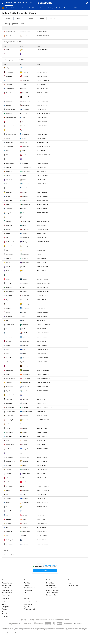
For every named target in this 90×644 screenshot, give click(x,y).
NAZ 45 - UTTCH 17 (42, 536)
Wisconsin (25, 76)
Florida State (26, 105)
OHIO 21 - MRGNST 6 (42, 213)
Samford (25, 403)
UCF (7, 494)
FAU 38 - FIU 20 (41, 321)
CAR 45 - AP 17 (41, 399)
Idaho (24, 267)
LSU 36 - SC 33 (41, 97)
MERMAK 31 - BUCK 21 (43, 333)
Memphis (8, 105)
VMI (7, 238)
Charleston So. (10, 163)
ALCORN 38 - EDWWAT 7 (44, 283)
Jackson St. (26, 436)
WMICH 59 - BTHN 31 (43, 366)
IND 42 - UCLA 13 (41, 478)
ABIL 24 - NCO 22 (42, 271)
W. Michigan (26, 366)
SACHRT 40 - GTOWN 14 (44, 147)
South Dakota (10, 254)
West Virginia (10, 246)
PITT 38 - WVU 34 (42, 246)
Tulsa (24, 118)
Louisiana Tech (10, 89)
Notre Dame (11, 217)
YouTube (5, 602)
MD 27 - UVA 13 (41, 519)
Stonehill (8, 345)
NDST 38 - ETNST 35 (42, 287)
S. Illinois (25, 445)
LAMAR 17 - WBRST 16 (43, 453)
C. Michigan (9, 85)
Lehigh (8, 68)
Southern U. (9, 436)
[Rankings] (51, 8)
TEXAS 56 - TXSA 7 (42, 441)
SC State (8, 341)
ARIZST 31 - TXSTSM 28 (43, 36)
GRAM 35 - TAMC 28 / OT (44, 383)
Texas (25, 441)
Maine (24, 209)
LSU (8, 97)
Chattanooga (26, 304)
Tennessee (26, 503)
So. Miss (25, 432)
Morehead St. (10, 192)
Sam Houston (26, 374)
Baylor (24, 465)
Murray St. (25, 420)
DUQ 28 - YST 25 (41, 167)
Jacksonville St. (10, 407)
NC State (25, 89)
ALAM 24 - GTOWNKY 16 (44, 378)
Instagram (5, 607)
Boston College (12, 126)
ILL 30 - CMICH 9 (42, 85)
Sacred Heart (26, 147)
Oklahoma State (12, 118)
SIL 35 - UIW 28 (41, 445)
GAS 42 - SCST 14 (42, 341)
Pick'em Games (7, 583)
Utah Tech (25, 536)
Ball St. (8, 205)
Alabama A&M (26, 378)
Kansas (24, 50)
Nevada (8, 196)
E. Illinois (8, 474)
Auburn (24, 486)
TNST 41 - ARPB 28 (42, 395)
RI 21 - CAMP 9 (41, 308)
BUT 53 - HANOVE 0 (42, 329)
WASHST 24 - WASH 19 (43, 242)
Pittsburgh (25, 246)
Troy (7, 250)
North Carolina (26, 337)
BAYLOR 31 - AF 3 (42, 465)
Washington (26, 242)
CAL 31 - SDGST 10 (42, 540)
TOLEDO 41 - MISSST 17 (43, 490)
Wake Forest (26, 362)
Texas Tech (25, 113)
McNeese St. (26, 511)
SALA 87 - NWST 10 (42, 32)
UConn (8, 349)
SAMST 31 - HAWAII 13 (43, 374)
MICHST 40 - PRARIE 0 (43, 200)
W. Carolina (9, 316)
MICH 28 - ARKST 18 (42, 72)
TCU (24, 494)
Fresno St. (25, 544)
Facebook (5, 609)
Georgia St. (25, 449)
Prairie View (9, 200)
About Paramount (30, 588)
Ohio (24, 213)
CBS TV (26, 593)
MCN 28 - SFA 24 (42, 511)
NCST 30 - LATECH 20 (43, 89)
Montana (25, 192)
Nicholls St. (9, 532)
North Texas (9, 113)
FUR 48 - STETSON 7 (43, 176)
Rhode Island (26, 308)
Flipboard (5, 616)
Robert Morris (26, 101)
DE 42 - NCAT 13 (41, 151)
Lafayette (25, 122)
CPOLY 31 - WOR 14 (42, 507)
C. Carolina (9, 155)
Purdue (24, 217)
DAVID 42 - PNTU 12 (42, 428)
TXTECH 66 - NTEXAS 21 (43, 113)
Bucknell (25, 333)
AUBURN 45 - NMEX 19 (43, 486)
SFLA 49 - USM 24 (42, 432)
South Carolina (26, 97)
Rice (7, 515)
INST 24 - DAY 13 (41, 300)
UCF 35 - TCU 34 (41, 494)
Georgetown (9, 147)
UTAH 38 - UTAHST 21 (43, 279)
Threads (5, 614)
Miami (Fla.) (27, 205)
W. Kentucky (9, 457)
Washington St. (10, 242)
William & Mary (10, 292)
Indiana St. (25, 300)
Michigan (26, 72)
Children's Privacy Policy (54, 588)
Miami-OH (25, 93)
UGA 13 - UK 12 (41, 499)
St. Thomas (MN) (27, 159)
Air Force (8, 465)
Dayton (8, 300)
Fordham (25, 142)
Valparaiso (25, 461)
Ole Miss (9, 362)
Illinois (24, 85)
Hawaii (8, 374)
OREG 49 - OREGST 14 (43, 221)
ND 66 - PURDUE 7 (42, 217)
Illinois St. (25, 130)
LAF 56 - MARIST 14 (42, 122)
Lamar (24, 453)
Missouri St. (26, 416)
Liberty (24, 354)
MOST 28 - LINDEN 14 (43, 416)
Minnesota (25, 196)
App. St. (8, 263)
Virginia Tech (9, 358)
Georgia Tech (26, 238)
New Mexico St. (10, 544)
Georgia (9, 499)
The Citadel (26, 109)
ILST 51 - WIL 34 (41, 130)
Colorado (9, 470)
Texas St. (25, 36)
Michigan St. (26, 200)
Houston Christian (27, 412)
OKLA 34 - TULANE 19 (43, 229)
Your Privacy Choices (53, 590)
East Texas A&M (27, 383)
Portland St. (26, 254)
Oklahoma (26, 229)
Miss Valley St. (10, 420)
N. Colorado (26, 271)
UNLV (7, 50)
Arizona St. (9, 36)
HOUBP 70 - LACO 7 (42, 412)
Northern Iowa (10, 482)
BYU (7, 528)
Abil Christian (10, 271)
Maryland (9, 519)
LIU (23, 68)
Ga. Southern (26, 341)
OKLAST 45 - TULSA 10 (43, 118)
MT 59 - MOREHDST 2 (43, 192)
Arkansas (25, 275)
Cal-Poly (25, 507)
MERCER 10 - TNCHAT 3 (43, 304)
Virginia (24, 519)
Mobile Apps (6, 595)
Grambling (9, 383)
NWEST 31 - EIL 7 (42, 474)
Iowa (24, 250)
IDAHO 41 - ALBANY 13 (43, 267)
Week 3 (19, 18)
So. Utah (25, 523)
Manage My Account (30, 602)
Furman (24, 176)
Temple (25, 155)
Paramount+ (28, 590)
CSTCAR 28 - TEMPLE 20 (44, 155)
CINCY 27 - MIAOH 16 (43, 93)
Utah (9, 279)
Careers (27, 586)
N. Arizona (9, 536)
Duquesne (9, 167)
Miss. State (26, 490)
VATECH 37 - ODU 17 (42, 358)
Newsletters (28, 604)
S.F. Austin (9, 511)
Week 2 (8, 18)
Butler (24, 329)
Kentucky (25, 499)
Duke (24, 349)
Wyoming (25, 528)
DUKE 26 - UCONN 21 (42, 349)
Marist (8, 122)
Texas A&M (9, 225)
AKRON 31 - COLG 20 (42, 312)
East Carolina (26, 263)
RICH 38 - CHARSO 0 (42, 163)
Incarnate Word (10, 445)
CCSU (7, 80)
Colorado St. (26, 470)
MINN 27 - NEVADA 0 (42, 196)
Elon (24, 316)
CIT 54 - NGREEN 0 (42, 109)
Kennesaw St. (10, 387)
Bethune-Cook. (10, 366)
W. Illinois (9, 130)
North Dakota (26, 171)
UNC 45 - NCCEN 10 (42, 337)
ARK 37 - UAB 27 (42, 275)
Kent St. (8, 503)
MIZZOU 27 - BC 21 (42, 126)
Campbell (9, 308)
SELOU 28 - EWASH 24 (43, 370)
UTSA (7, 441)
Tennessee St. (26, 395)
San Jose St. (26, 387)
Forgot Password (29, 609)
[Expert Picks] (68, 8)
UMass (8, 138)
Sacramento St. (27, 532)
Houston (25, 515)
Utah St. (25, 279)
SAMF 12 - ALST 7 (42, 403)
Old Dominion (26, 358)
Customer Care (73, 586)
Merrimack (9, 333)
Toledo (8, 490)
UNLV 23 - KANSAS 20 (43, 50)
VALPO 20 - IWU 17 (42, 461)
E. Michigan (25, 407)
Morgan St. (9, 213)
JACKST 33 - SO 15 (42, 436)
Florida (24, 225)
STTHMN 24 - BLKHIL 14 (43, 159)
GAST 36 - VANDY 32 (42, 449)
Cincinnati (9, 93)
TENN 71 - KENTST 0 (42, 503)
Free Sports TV (7, 588)
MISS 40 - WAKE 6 (42, 362)
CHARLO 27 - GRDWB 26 (44, 325)
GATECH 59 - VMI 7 (42, 238)
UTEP (7, 354)
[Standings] (59, 8)
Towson (8, 234)
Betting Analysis (7, 590)
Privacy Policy (50, 586)
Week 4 (31, 18)
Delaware (9, 151)
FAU (23, 321)
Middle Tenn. (26, 457)
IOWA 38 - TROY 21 (42, 250)
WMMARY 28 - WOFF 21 (43, 292)
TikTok (4, 604)
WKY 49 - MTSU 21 (42, 457)
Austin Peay (9, 399)
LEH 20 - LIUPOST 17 (42, 68)
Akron (24, 312)
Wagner (8, 184)
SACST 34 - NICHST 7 (43, 532)
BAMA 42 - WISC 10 (42, 76)
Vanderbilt (9, 449)
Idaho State (9, 171)
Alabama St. (9, 403)
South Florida (10, 432)
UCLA (24, 478)
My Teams (27, 607)
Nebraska (27, 482)
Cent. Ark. (25, 399)
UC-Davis (8, 523)
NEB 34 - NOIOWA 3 (42, 482)
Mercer (8, 304)
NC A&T (24, 151)
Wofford (25, 292)
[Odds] (76, 8)
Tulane (8, 229)
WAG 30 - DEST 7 (42, 184)
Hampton (8, 258)
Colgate (8, 312)
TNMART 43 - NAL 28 (43, 424)
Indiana (8, 478)
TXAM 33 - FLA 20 (42, 225)
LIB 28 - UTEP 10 (41, 354)
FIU (7, 321)
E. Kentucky (26, 296)
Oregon (9, 221)
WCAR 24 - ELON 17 (42, 316)
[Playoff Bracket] (33, 8)
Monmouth (9, 209)
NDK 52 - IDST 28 (42, 171)
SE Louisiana (26, 370)
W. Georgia (9, 296)
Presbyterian (26, 134)
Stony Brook (9, 142)
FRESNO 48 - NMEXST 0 (43, 544)
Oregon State (26, 221)
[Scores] (24, 8)
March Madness (7, 593)
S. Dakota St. (26, 391)
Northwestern (26, 474)
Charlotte (25, 325)
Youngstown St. (27, 167)
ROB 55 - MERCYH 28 (43, 101)
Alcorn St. (25, 283)
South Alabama (26, 32)
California (25, 540)
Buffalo (24, 138)
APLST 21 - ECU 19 (42, 263)
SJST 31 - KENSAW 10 (43, 387)
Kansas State (27, 54)
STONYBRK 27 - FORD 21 (44, 142)
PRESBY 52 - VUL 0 (42, 134)
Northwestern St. (11, 32)
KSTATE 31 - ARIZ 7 (42, 54)
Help (69, 583)
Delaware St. (26, 184)
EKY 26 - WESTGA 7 (42, 296)
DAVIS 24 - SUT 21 (42, 523)
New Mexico (9, 486)
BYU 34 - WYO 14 (42, 528)
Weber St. (9, 453)
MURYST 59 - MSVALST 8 (44, 420)
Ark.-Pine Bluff (10, 395)
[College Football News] (13, 8)
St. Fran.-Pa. (26, 80)
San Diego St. (10, 540)
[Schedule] (43, 8)
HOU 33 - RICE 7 (41, 515)
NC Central (9, 337)
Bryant (24, 180)
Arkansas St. (9, 72)
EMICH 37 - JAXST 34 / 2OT (44, 407)
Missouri (26, 126)
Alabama (9, 76)
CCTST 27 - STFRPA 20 (43, 80)
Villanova (25, 234)
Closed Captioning (52, 593)
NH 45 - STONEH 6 (42, 345)
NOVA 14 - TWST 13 (42, 234)
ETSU (24, 287)
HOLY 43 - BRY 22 (42, 180)
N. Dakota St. (9, 287)
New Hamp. (25, 345)
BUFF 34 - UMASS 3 (42, 138)
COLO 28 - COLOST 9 (43, 470)
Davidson (25, 428)
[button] (81, 8)
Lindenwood (9, 416)
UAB (7, 275)
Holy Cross (9, 180)
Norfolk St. (25, 258)
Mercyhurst (9, 101)
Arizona (10, 54)
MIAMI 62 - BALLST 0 (43, 205)
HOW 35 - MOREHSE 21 (43, 188)
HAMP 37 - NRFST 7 (42, 258)
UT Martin (25, 424)
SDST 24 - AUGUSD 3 (43, 391)
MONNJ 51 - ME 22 (42, 209)
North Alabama (10, 424)
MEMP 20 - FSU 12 (42, 105)
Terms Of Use (50, 583)
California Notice (51, 595)
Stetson (8, 176)
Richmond (25, 163)
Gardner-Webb (10, 325)
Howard (25, 188)
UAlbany (8, 267)
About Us (27, 583)
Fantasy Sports (7, 586)
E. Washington (10, 370)
